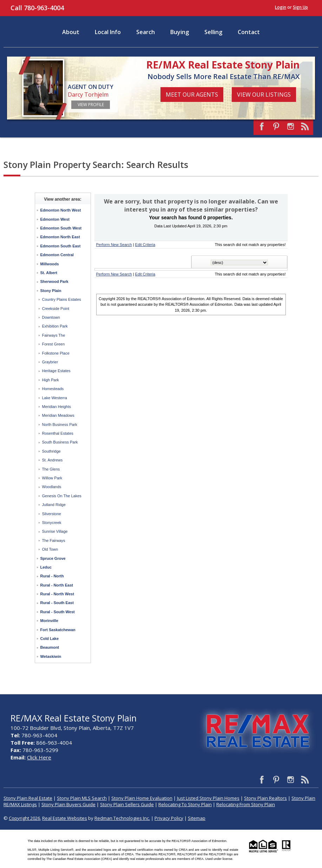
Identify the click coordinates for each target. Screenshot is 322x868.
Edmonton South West (61, 228)
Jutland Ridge (54, 505)
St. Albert (49, 273)
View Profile (91, 105)
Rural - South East (57, 603)
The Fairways (54, 540)
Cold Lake (50, 639)
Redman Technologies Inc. (122, 818)
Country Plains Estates (62, 299)
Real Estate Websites (65, 818)
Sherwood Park (54, 281)
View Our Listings (264, 95)
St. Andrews (52, 460)
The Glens (51, 469)
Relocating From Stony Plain (246, 804)
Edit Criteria (145, 245)
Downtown (51, 317)
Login (281, 7)
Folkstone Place (56, 353)
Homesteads (53, 389)
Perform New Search (114, 245)
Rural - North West (57, 594)
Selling (213, 32)
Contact (249, 32)
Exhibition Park (55, 326)
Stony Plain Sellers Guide (127, 804)
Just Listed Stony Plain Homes (208, 798)
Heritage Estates (56, 371)
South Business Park (60, 442)
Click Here (39, 757)
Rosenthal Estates (58, 433)
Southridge (51, 451)
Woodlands (52, 487)
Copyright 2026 (24, 818)
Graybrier (50, 362)
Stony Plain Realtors (265, 798)
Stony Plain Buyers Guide (68, 804)
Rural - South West (58, 612)
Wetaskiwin (51, 656)
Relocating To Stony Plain (185, 804)
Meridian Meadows (58, 415)
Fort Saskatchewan (58, 630)
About (71, 32)
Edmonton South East (61, 246)
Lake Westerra (55, 398)
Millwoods (50, 264)
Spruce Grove (53, 558)
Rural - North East (57, 585)
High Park (51, 380)
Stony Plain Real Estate (28, 798)
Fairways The (54, 335)
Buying (180, 32)
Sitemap (197, 818)
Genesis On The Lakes (62, 496)
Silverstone (52, 514)
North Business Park (60, 425)
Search (146, 32)
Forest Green (54, 344)
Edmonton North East (60, 237)
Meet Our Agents (192, 95)
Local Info (108, 32)
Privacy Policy (169, 818)
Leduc (46, 567)
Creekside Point (56, 309)
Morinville (49, 621)
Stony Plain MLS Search (82, 798)
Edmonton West (55, 219)
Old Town (50, 549)
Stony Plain (51, 291)
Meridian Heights (57, 407)
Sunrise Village (55, 531)
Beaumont (50, 647)
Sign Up (300, 7)
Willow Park (52, 478)
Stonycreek (52, 523)
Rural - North (52, 576)
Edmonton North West (61, 210)
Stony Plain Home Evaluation (142, 798)
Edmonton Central (57, 255)
